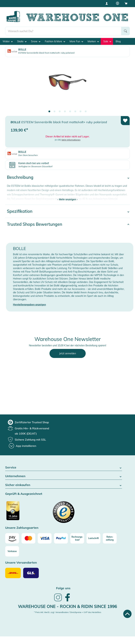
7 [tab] (80, 112)
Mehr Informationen (71, 140)
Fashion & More (55, 41)
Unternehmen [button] (64, 476)
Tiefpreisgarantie (68, 3)
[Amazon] (12, 538)
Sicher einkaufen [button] (64, 485)
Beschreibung (20, 177)
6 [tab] (75, 112)
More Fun (76, 41)
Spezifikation (20, 211)
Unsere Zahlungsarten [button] (22, 528)
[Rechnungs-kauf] (77, 538)
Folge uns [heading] (63, 588)
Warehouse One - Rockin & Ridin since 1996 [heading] (67, 606)
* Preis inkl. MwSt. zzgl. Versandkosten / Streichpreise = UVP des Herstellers (67, 612)
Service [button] (64, 468)
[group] (28, 422)
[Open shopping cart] (126, 3)
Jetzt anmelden (68, 353)
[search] (63, 31)
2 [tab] (55, 112)
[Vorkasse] (12, 551)
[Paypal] (61, 538)
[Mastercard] (28, 538)
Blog (118, 41)
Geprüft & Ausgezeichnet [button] (24, 494)
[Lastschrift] (93, 538)
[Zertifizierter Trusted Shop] (19, 512)
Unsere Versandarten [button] (21, 563)
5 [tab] (70, 112)
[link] (58, 601)
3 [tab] (60, 112)
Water (8, 41)
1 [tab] (49, 112)
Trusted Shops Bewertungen (35, 224)
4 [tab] (65, 112)
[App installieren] (22, 446)
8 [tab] (86, 112)
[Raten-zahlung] (110, 538)
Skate (22, 41)
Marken (93, 41)
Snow (36, 41)
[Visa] (45, 538)
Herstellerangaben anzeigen (29, 305)
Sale (107, 41)
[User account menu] (108, 3)
